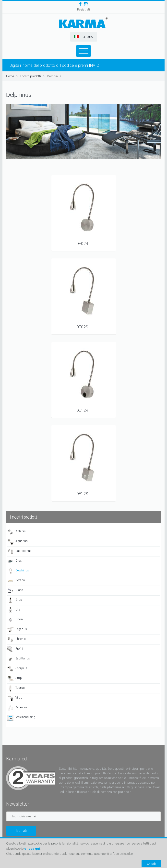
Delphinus (54, 76)
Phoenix (17, 640)
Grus (15, 600)
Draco (15, 591)
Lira (14, 610)
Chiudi (151, 864)
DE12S (82, 494)
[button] (84, 37)
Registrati (83, 10)
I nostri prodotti (33, 76)
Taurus (16, 688)
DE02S (82, 327)
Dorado (16, 581)
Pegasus (17, 630)
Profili (15, 649)
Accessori (18, 708)
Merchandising (21, 718)
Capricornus (19, 551)
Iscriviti (21, 831)
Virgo (15, 698)
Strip (15, 679)
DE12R (82, 410)
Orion (15, 620)
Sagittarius (19, 659)
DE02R (82, 244)
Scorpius (17, 669)
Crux (15, 561)
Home (12, 76)
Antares (17, 532)
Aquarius (18, 542)
